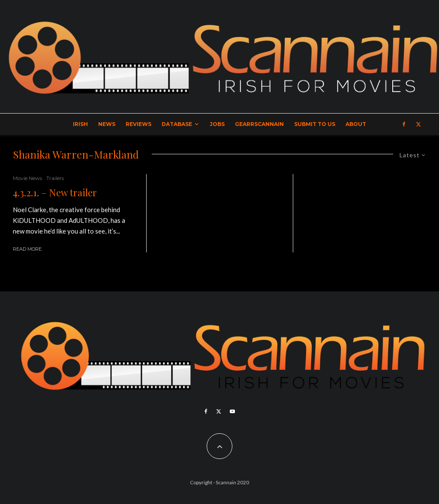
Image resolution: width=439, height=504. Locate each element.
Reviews (138, 124)
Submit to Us (315, 124)
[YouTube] (232, 411)
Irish (80, 124)
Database (177, 124)
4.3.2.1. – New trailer (55, 192)
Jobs (217, 124)
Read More (27, 249)
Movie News (27, 178)
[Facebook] (404, 124)
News (107, 124)
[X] (418, 124)
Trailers (55, 178)
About (356, 124)
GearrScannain (259, 124)
